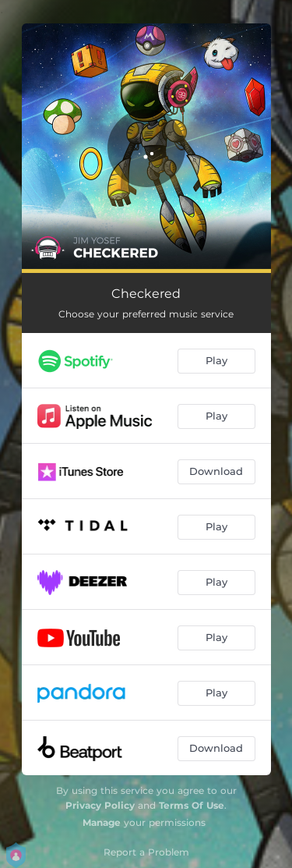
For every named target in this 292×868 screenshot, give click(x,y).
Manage (102, 822)
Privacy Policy (100, 805)
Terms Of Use (192, 805)
